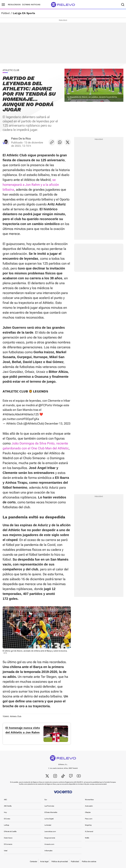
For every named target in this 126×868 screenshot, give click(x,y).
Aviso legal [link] (44, 862)
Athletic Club (16, 716)
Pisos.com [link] (89, 819)
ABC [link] (5, 800)
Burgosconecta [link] (50, 838)
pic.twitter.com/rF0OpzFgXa (21, 419)
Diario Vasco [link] (8, 838)
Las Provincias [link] (49, 806)
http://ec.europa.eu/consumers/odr (95, 784)
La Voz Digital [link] (49, 819)
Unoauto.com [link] (49, 844)
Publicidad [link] (75, 862)
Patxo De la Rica (21, 139)
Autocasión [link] (89, 806)
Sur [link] (46, 800)
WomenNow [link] (89, 800)
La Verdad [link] (48, 825)
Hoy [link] (5, 812)
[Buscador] (123, 5)
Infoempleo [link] (48, 851)
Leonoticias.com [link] (50, 831)
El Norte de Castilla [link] (10, 831)
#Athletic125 (30, 414)
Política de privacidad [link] (60, 862)
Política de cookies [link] (89, 862)
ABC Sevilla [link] (8, 806)
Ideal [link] (6, 851)
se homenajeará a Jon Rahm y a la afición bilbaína (31, 185)
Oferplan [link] (88, 812)
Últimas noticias (31, 5)
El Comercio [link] (8, 844)
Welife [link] (87, 838)
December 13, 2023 (58, 423)
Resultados (14, 5)
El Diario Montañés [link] (51, 812)
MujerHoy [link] (88, 825)
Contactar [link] (33, 862)
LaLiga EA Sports (24, 13)
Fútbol (5, 13)
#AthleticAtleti (12, 414)
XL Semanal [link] (89, 831)
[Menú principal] (3, 5)
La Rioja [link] (6, 825)
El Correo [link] (7, 819)
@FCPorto (45, 405)
